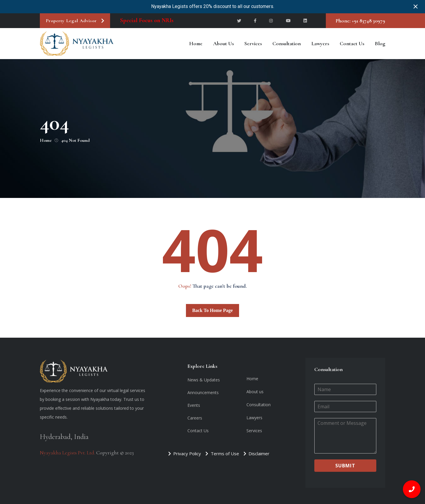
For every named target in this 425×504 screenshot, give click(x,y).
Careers (195, 418)
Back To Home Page (212, 310)
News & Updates (204, 380)
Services (253, 43)
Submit (345, 466)
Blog (380, 43)
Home (196, 43)
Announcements (203, 392)
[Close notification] (416, 6)
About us (223, 43)
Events (194, 405)
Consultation (287, 43)
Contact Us (352, 43)
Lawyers (320, 43)
